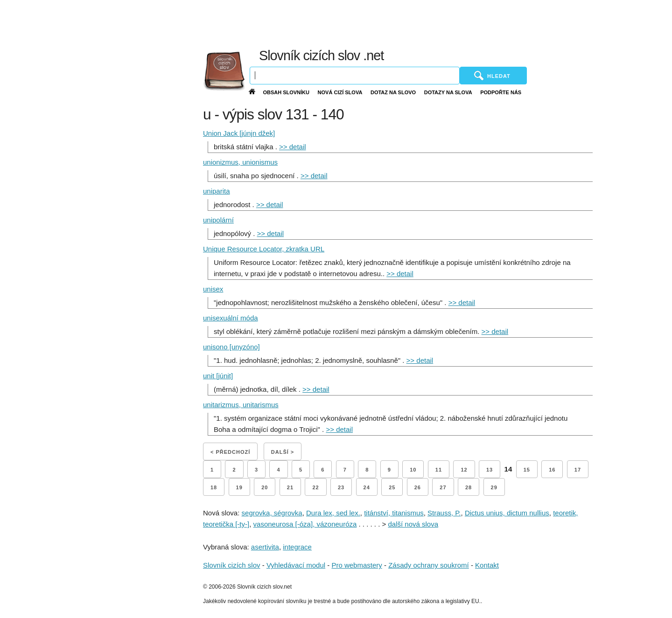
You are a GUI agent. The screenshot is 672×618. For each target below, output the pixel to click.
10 (413, 470)
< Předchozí (230, 452)
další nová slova (413, 524)
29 (494, 487)
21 (290, 487)
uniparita (217, 191)
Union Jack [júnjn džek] (239, 133)
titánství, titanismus (394, 513)
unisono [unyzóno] (231, 347)
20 (265, 487)
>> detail (293, 147)
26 (418, 487)
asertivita (265, 547)
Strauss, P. (444, 513)
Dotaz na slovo (393, 92)
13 (490, 470)
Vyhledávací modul (296, 565)
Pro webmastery (357, 565)
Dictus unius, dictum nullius (507, 513)
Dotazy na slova (448, 92)
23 (341, 487)
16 (552, 470)
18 (214, 487)
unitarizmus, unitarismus (241, 405)
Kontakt (487, 565)
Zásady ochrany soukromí (429, 565)
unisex (213, 289)
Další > (283, 452)
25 (392, 487)
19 (239, 487)
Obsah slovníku (286, 92)
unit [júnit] (218, 376)
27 (443, 487)
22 (315, 487)
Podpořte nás (501, 92)
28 (469, 487)
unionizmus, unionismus (240, 162)
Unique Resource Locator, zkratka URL (264, 249)
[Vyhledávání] (355, 76)
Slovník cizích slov (232, 565)
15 (527, 470)
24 (367, 487)
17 (578, 470)
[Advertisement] (448, 23)
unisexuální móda (231, 318)
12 (464, 470)
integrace (297, 547)
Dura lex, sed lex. (333, 513)
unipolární (218, 220)
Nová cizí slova (340, 92)
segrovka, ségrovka (272, 513)
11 (439, 470)
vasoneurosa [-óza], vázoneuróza (305, 524)
